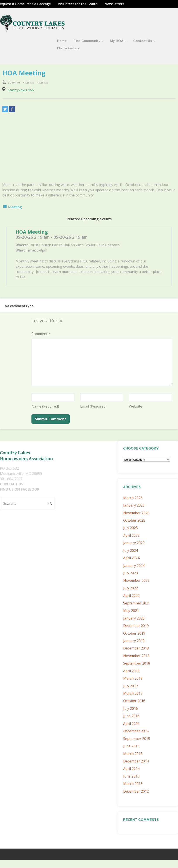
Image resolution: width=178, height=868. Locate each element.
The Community (87, 41)
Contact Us (143, 41)
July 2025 (130, 528)
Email (93, 406)
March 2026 (133, 498)
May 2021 (131, 611)
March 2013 (133, 784)
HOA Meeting (32, 232)
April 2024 (131, 558)
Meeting (15, 207)
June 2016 (131, 716)
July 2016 (130, 708)
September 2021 (137, 603)
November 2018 (136, 656)
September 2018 (137, 663)
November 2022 (136, 580)
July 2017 (130, 686)
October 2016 (134, 701)
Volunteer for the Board (78, 4)
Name (45, 406)
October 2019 (134, 633)
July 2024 (130, 550)
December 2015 (136, 731)
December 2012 (136, 791)
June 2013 (131, 776)
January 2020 (134, 618)
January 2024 (134, 566)
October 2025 (134, 520)
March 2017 (133, 693)
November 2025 (136, 513)
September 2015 (137, 739)
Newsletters (114, 4)
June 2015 (131, 746)
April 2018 (131, 671)
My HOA (117, 41)
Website (136, 406)
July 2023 (130, 573)
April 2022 (131, 595)
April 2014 (131, 769)
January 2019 (134, 641)
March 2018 (133, 678)
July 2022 (130, 588)
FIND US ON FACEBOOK (20, 489)
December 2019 (136, 626)
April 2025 (131, 535)
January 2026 (134, 505)
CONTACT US (12, 484)
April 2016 (131, 724)
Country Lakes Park (21, 90)
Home (62, 41)
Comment (41, 334)
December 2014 (136, 761)
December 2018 (136, 648)
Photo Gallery (68, 48)
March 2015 (133, 754)
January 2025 (134, 543)
